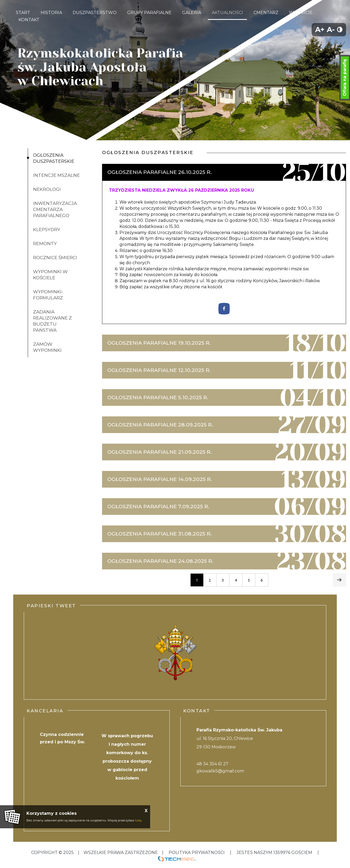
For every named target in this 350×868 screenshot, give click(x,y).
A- (331, 30)
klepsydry (47, 230)
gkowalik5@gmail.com (220, 771)
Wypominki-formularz (48, 295)
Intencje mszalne (56, 175)
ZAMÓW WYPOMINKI (47, 347)
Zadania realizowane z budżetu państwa (52, 321)
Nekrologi (47, 189)
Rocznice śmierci (55, 258)
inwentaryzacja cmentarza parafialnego (55, 209)
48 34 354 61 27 (212, 764)
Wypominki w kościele (50, 275)
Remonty (45, 244)
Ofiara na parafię (345, 78)
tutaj (138, 820)
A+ (320, 30)
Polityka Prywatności (197, 853)
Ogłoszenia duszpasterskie (54, 158)
